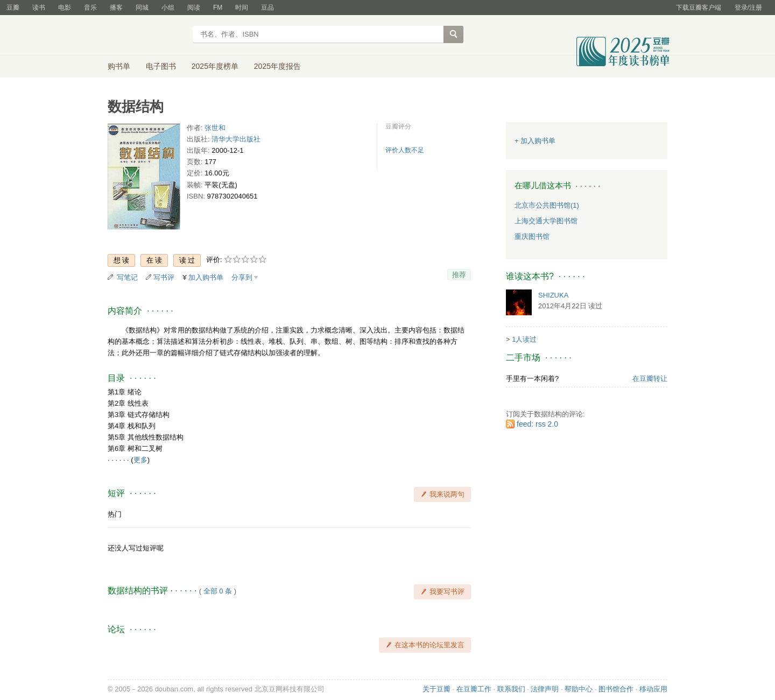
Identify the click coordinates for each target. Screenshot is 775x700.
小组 (168, 8)
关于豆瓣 (436, 689)
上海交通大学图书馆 (546, 221)
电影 (65, 8)
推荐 (459, 275)
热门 (115, 514)
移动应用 (653, 689)
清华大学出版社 (236, 139)
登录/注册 (748, 8)
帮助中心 (579, 689)
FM (218, 8)
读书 (39, 8)
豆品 (267, 8)
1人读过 (524, 339)
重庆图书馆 (532, 236)
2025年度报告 (277, 66)
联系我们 (511, 689)
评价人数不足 (405, 150)
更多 (140, 460)
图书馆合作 (616, 689)
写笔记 (127, 277)
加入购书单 (206, 277)
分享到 (242, 277)
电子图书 (161, 66)
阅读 (194, 8)
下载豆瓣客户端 (699, 8)
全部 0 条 (218, 591)
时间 (242, 8)
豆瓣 (13, 8)
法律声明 (545, 689)
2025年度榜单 (215, 66)
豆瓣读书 (147, 36)
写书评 (164, 277)
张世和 (215, 128)
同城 (142, 8)
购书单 (119, 66)
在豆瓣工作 (474, 689)
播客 (116, 8)
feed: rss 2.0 (537, 424)
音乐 (90, 8)
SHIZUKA (553, 295)
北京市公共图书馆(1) (547, 205)
